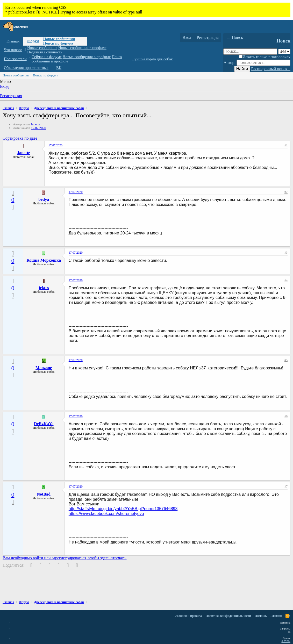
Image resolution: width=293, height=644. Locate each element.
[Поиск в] (284, 51)
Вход (4, 86)
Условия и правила (188, 616)
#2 (286, 192)
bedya (44, 199)
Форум (33, 41)
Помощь (261, 616)
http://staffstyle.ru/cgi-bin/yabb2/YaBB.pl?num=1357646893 (123, 509)
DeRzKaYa (44, 424)
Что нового (13, 50)
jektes (44, 288)
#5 (286, 360)
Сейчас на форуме (47, 57)
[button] (25, 50)
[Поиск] (234, 38)
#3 (286, 253)
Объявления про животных (26, 68)
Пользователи (15, 59)
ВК (59, 68)
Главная (13, 41)
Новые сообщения (59, 39)
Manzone (44, 368)
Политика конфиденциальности (228, 616)
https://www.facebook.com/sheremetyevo (106, 514)
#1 (286, 145)
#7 (286, 486)
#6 (286, 416)
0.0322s (286, 641)
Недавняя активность (45, 52)
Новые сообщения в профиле (82, 48)
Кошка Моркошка (44, 260)
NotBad (44, 494)
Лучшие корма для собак (152, 59)
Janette (35, 124)
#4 (286, 280)
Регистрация (11, 96)
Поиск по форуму (58, 43)
